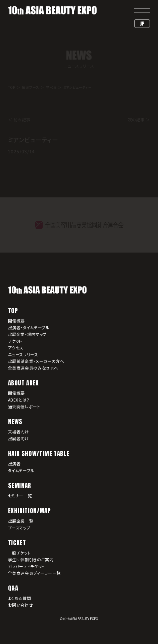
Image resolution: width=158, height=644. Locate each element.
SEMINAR (20, 485)
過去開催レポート (24, 406)
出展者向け (19, 438)
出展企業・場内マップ (27, 334)
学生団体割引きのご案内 (31, 559)
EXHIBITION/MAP (30, 511)
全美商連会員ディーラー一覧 (34, 573)
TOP (13, 311)
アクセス (16, 348)
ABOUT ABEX (23, 383)
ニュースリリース (23, 354)
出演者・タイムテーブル (29, 327)
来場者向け (19, 432)
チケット (15, 341)
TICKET (17, 543)
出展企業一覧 (21, 521)
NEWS (15, 422)
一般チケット (19, 553)
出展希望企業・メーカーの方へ (36, 361)
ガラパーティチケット (26, 566)
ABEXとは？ (19, 400)
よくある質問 (20, 598)
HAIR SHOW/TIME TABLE (39, 453)
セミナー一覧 (20, 496)
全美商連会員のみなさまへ (33, 368)
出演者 (14, 464)
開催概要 (17, 321)
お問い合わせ (21, 605)
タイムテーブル (21, 470)
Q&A (13, 588)
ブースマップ (19, 527)
